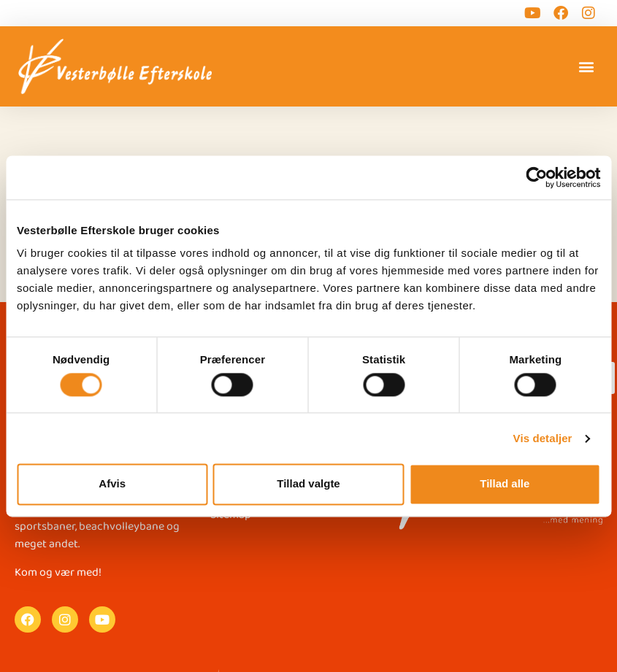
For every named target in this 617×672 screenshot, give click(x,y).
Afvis (112, 484)
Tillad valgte (308, 484)
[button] (587, 66)
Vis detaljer (543, 438)
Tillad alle (505, 484)
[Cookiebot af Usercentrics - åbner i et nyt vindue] (536, 177)
